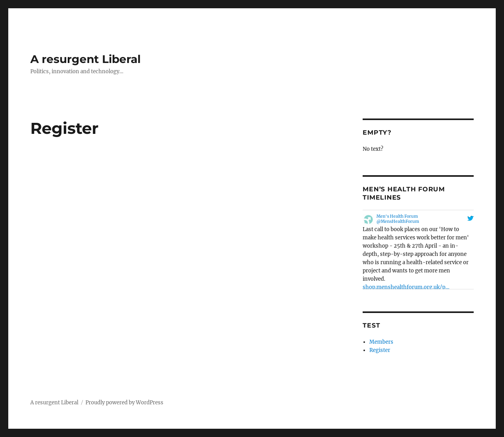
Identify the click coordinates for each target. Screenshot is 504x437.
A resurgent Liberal (85, 59)
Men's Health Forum (397, 216)
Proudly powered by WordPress (124, 403)
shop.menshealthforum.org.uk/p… (406, 287)
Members (381, 342)
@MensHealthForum (398, 221)
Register (380, 350)
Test (371, 325)
